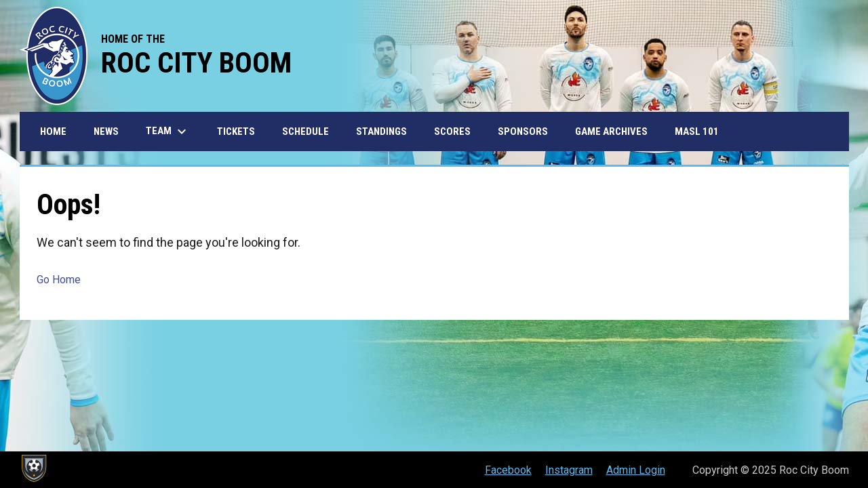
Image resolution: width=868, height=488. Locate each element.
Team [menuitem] (168, 131)
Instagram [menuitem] (569, 470)
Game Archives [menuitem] (611, 131)
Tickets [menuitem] (236, 131)
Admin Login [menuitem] (636, 470)
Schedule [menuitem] (305, 131)
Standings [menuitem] (381, 131)
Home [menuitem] (53, 131)
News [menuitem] (106, 131)
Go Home (59, 280)
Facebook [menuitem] (508, 470)
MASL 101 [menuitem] (697, 131)
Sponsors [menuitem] (523, 131)
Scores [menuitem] (452, 131)
